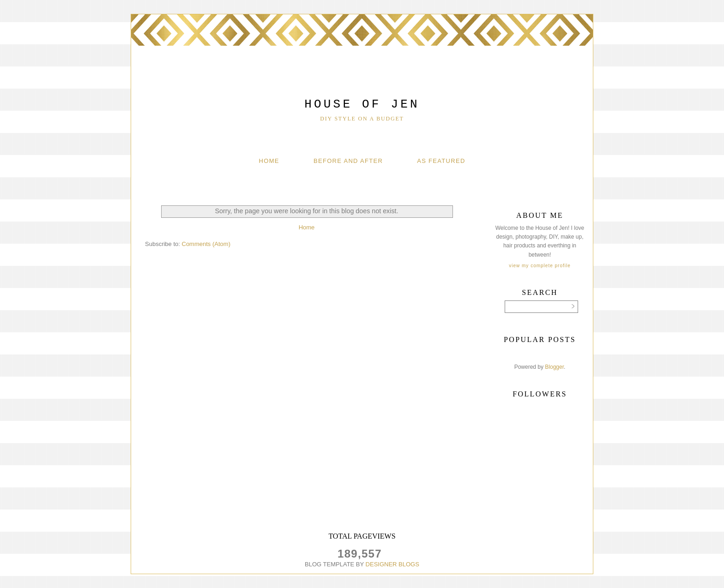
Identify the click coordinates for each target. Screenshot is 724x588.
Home (269, 161)
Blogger (554, 367)
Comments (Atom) (206, 244)
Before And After (348, 161)
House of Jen (362, 104)
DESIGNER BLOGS (392, 564)
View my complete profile (540, 266)
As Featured (441, 161)
